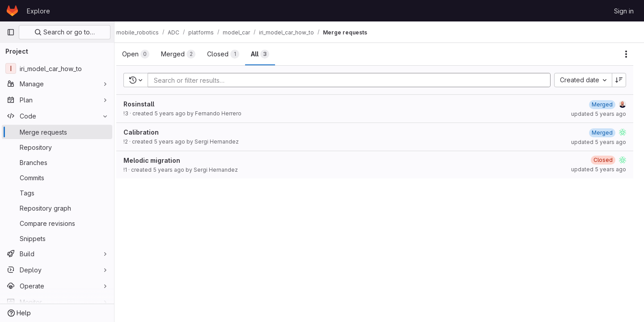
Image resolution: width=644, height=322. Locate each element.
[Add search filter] (356, 80)
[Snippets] (57, 238)
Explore (38, 11)
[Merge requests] (57, 132)
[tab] (145, 54)
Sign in (624, 11)
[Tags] (57, 193)
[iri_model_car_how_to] (57, 68)
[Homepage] (12, 11)
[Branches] (57, 162)
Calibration (150, 132)
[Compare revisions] (57, 223)
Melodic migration (161, 160)
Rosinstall (148, 104)
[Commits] (57, 178)
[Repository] (57, 147)
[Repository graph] (57, 208)
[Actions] (626, 54)
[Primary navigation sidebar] (11, 32)
